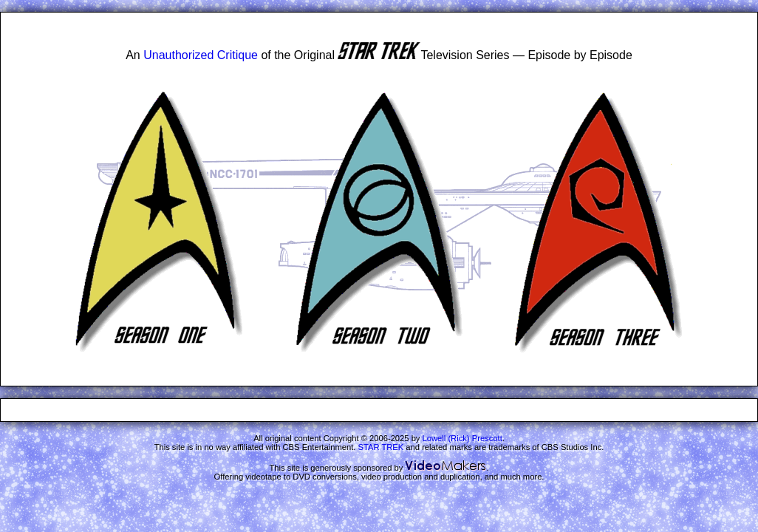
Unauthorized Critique (201, 55)
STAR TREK (381, 447)
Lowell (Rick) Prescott (462, 438)
